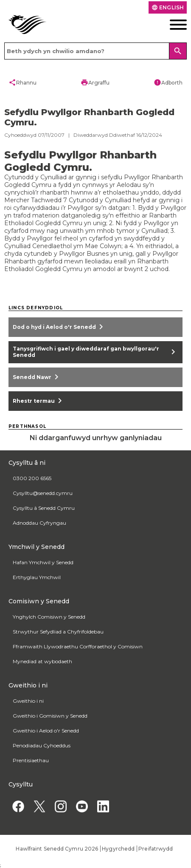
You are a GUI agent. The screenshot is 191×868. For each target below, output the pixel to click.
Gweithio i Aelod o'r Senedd (46, 731)
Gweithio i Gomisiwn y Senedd (50, 716)
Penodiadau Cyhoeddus (42, 745)
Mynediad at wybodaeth (42, 661)
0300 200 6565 (32, 478)
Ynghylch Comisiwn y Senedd (49, 617)
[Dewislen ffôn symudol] (167, 25)
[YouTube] (82, 806)
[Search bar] (95, 51)
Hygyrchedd (118, 849)
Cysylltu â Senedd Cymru (44, 508)
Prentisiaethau (31, 760)
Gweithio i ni (28, 701)
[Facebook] (18, 806)
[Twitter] (39, 806)
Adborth (168, 82)
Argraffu (95, 82)
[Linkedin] (103, 806)
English (168, 7)
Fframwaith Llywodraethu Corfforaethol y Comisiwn (78, 646)
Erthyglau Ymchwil (37, 577)
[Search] (178, 51)
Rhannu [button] (22, 82)
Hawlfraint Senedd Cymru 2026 (57, 849)
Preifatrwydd (156, 849)
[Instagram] (60, 806)
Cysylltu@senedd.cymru (43, 493)
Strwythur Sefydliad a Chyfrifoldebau (58, 632)
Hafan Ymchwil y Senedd (43, 562)
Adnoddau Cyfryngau (39, 523)
